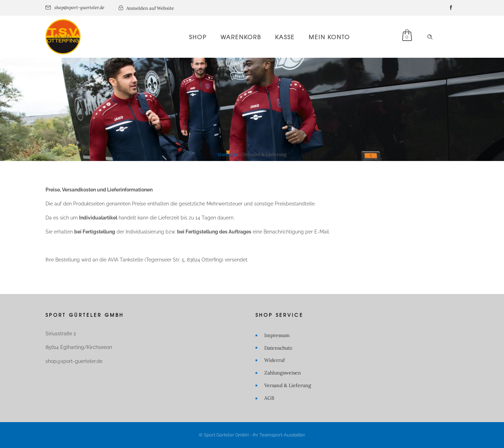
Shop (198, 37)
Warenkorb (241, 37)
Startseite (228, 155)
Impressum (277, 335)
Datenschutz (278, 348)
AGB (269, 398)
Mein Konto (329, 37)
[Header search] (430, 37)
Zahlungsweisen (283, 373)
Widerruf (275, 360)
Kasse (285, 37)
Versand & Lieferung (288, 385)
